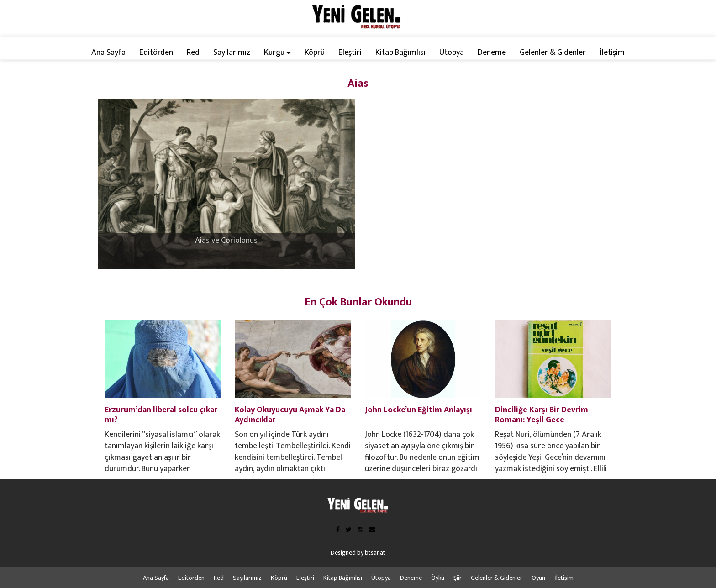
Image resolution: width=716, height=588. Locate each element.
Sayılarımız (232, 52)
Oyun (538, 578)
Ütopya (452, 52)
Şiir (458, 578)
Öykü (438, 578)
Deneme (492, 52)
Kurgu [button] (277, 52)
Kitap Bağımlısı (400, 52)
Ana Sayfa (108, 52)
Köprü (315, 52)
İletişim (612, 52)
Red (193, 52)
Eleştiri (350, 52)
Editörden (156, 52)
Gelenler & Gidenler (553, 52)
